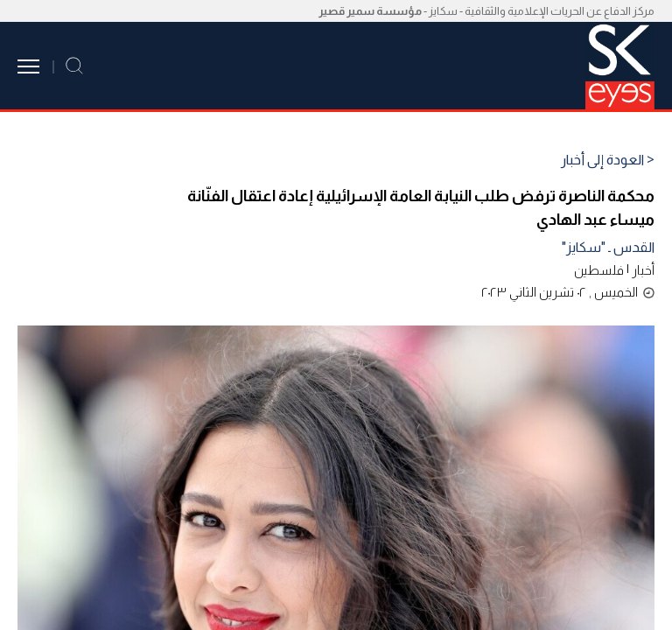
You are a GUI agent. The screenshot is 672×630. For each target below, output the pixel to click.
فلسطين (599, 270)
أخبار (643, 270)
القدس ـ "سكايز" (608, 247)
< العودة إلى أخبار (608, 160)
